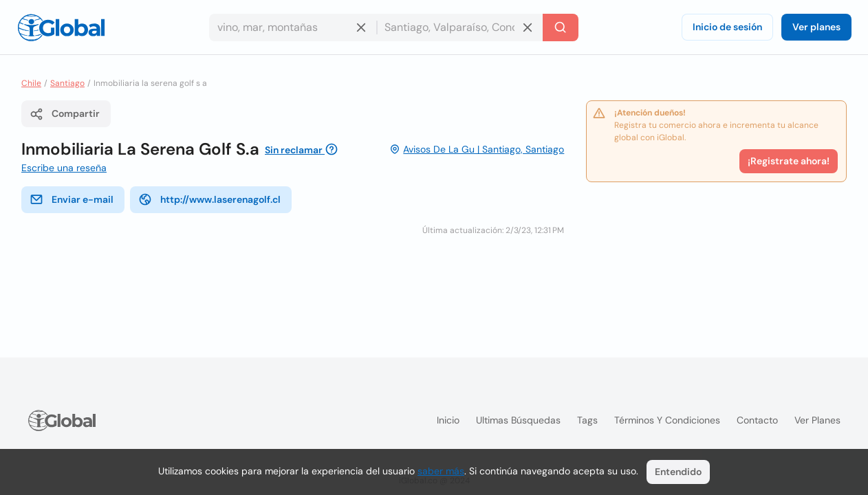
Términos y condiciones (667, 420)
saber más (441, 471)
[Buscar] (561, 27)
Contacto (757, 420)
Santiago (67, 83)
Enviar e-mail (72, 199)
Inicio (448, 420)
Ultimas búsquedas (518, 420)
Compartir (65, 114)
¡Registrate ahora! (789, 161)
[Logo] (61, 27)
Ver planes (816, 27)
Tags (587, 420)
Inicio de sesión (727, 27)
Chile (31, 83)
